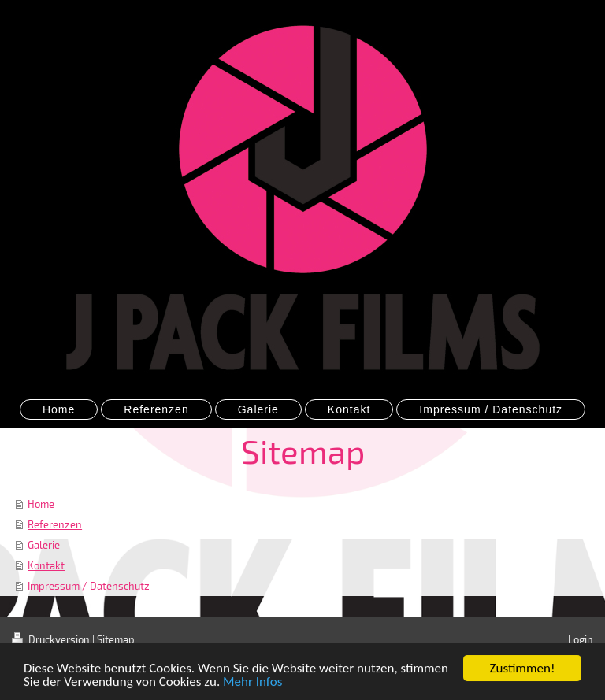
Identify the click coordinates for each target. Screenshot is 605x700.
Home (41, 504)
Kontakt (46, 565)
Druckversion (52, 639)
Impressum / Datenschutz (89, 586)
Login (581, 639)
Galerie (44, 545)
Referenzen (55, 524)
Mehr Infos (252, 683)
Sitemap (116, 639)
